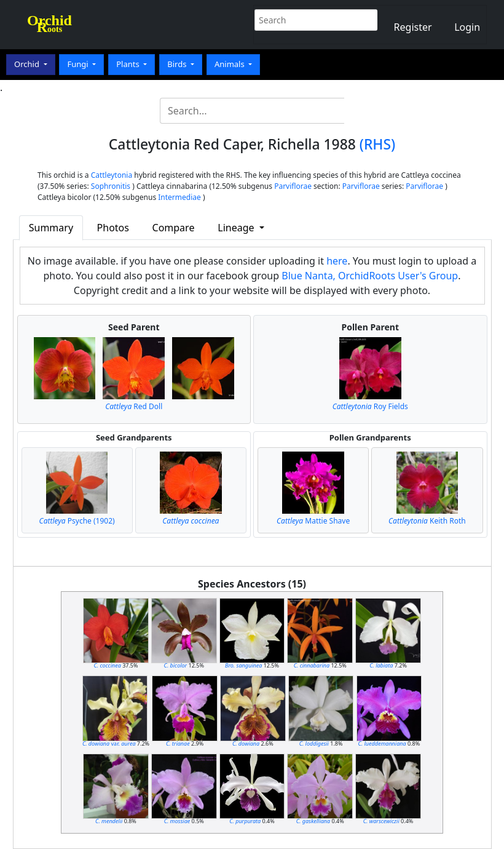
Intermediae (179, 197)
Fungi (79, 64)
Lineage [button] (237, 228)
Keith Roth (427, 521)
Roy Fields (370, 406)
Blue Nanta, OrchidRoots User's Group (370, 276)
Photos (113, 228)
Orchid (28, 64)
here (337, 261)
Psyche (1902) (77, 521)
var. (109, 743)
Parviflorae (293, 186)
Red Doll (134, 406)
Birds (178, 64)
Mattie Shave (313, 521)
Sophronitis (111, 186)
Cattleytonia (112, 175)
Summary (51, 228)
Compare (174, 228)
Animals (230, 64)
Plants (129, 64)
